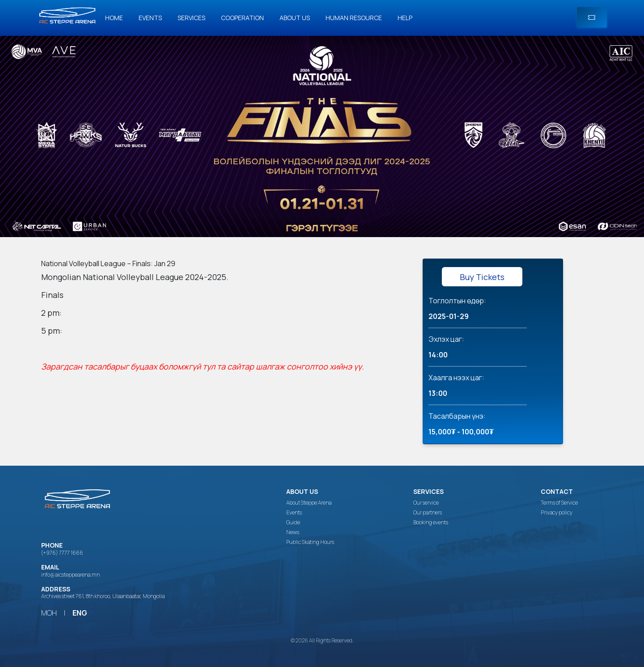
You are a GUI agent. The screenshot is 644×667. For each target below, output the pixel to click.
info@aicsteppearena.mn (70, 575)
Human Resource (354, 18)
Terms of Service (559, 503)
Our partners (428, 513)
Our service (426, 503)
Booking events (431, 523)
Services (191, 18)
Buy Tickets (482, 277)
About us (295, 18)
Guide (293, 523)
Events (150, 18)
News (293, 532)
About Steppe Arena (309, 503)
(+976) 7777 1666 (62, 553)
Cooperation (242, 18)
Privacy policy (557, 513)
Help (405, 18)
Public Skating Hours (310, 542)
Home (114, 18)
